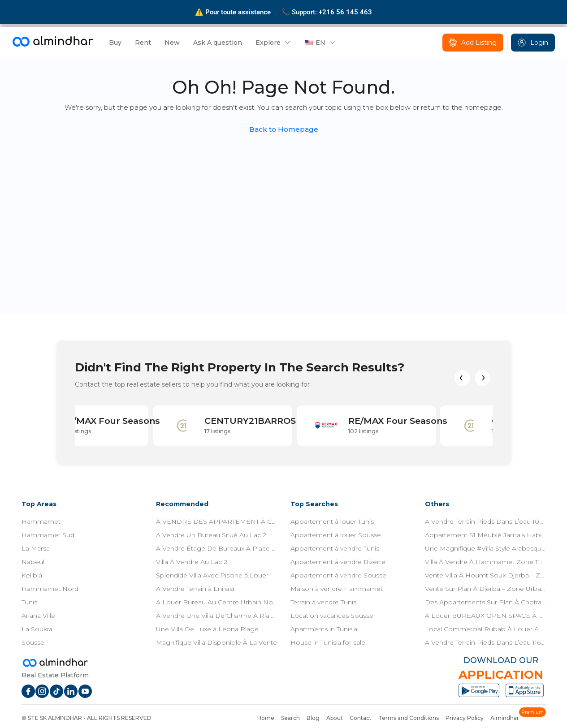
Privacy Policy (465, 718)
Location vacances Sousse (332, 616)
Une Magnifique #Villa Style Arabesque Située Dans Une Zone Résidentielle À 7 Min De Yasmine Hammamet (485, 548)
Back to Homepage (284, 129)
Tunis (29, 602)
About (335, 718)
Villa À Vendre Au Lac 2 (192, 562)
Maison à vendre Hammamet (337, 589)
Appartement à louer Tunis (332, 521)
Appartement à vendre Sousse (338, 575)
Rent (143, 43)
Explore (268, 43)
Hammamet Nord (50, 589)
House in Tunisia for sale (328, 642)
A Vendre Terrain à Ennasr (195, 589)
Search (290, 718)
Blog (313, 718)
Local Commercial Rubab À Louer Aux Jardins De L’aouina (485, 629)
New (172, 43)
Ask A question (218, 43)
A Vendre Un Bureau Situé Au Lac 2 (211, 535)
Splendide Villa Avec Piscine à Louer (212, 575)
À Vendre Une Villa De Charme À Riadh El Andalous (216, 616)
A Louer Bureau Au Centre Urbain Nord (216, 602)
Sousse (33, 642)
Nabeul (33, 562)
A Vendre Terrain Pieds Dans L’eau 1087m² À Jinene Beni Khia (485, 521)
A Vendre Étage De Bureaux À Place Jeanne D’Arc (216, 548)
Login (533, 43)
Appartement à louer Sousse (336, 535)
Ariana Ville (38, 616)
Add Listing (473, 43)
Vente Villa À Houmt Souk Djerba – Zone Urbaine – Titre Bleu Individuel (485, 575)
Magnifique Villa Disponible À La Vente (216, 642)
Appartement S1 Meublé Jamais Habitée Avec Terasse (485, 535)
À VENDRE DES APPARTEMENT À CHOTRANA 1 (216, 521)
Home (266, 718)
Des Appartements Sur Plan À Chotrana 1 (485, 602)
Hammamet (41, 521)
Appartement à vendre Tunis (335, 548)
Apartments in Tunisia (324, 629)
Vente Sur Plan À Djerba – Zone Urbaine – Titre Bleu (485, 589)
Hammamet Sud (48, 535)
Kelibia (32, 575)
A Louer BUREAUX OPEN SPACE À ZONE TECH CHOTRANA (485, 616)
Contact (361, 718)
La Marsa (36, 548)
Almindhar (505, 718)
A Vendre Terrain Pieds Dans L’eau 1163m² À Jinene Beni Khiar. (485, 642)
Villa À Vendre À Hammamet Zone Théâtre (485, 562)
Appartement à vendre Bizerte (338, 562)
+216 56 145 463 (345, 12)
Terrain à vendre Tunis (323, 602)
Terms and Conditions (409, 718)
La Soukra (37, 629)
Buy (115, 43)
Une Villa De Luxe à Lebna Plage (207, 629)
